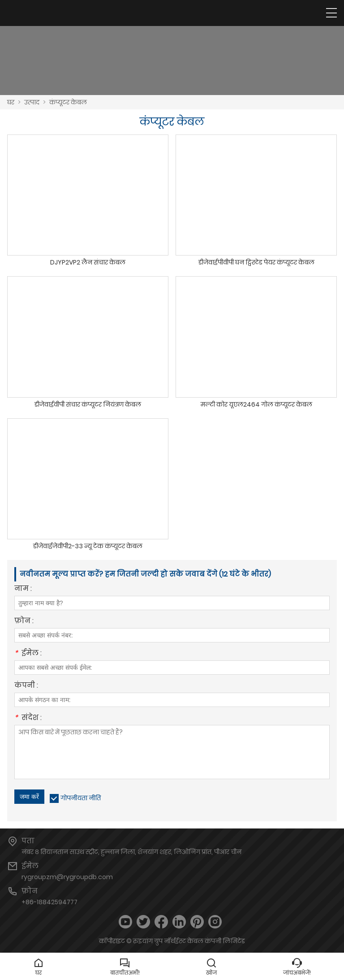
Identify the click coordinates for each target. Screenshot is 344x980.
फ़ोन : (24, 622)
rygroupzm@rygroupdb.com (67, 877)
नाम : (23, 589)
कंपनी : (26, 686)
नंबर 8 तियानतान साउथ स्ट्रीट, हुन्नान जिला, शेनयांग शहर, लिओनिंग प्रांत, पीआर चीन (131, 852)
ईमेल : (28, 654)
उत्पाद (32, 102)
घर (11, 102)
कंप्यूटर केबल (68, 102)
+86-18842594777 (49, 902)
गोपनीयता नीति (81, 798)
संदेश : (28, 718)
